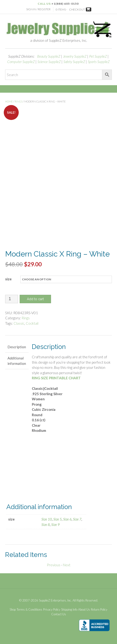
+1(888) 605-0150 (65, 4)
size (8, 279)
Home (9, 101)
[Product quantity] (12, 299)
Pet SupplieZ (98, 56)
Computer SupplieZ (21, 62)
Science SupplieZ (49, 62)
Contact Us (59, 614)
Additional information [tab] (17, 361)
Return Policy (99, 610)
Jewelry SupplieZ (75, 56)
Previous (54, 565)
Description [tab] (17, 347)
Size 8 (46, 524)
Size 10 (47, 519)
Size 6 (67, 519)
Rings (19, 101)
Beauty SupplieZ (49, 56)
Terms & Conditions (29, 610)
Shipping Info (69, 610)
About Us (84, 610)
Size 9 (55, 524)
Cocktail (32, 323)
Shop (13, 610)
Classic (19, 323)
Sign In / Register (38, 9)
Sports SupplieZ (99, 62)
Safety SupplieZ (74, 62)
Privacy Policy (52, 610)
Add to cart (35, 299)
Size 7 (77, 519)
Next (67, 565)
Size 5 (58, 519)
